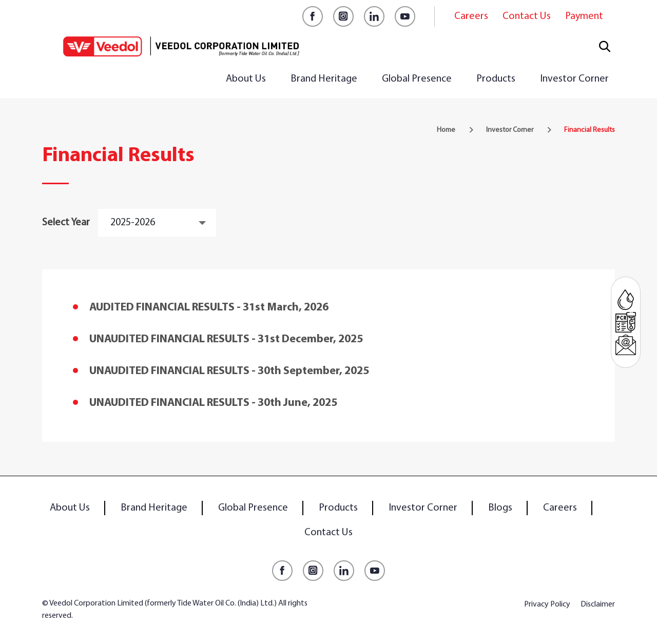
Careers (471, 16)
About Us (246, 79)
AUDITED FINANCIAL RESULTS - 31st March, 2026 (209, 308)
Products (496, 79)
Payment (584, 16)
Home (446, 130)
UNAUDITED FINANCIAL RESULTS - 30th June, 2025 (213, 403)
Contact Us (527, 16)
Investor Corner (574, 79)
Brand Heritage (324, 79)
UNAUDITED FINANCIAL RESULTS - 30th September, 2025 (229, 371)
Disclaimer (598, 604)
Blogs (500, 508)
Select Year (66, 223)
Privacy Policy (547, 604)
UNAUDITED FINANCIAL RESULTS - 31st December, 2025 (226, 339)
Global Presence (417, 79)
